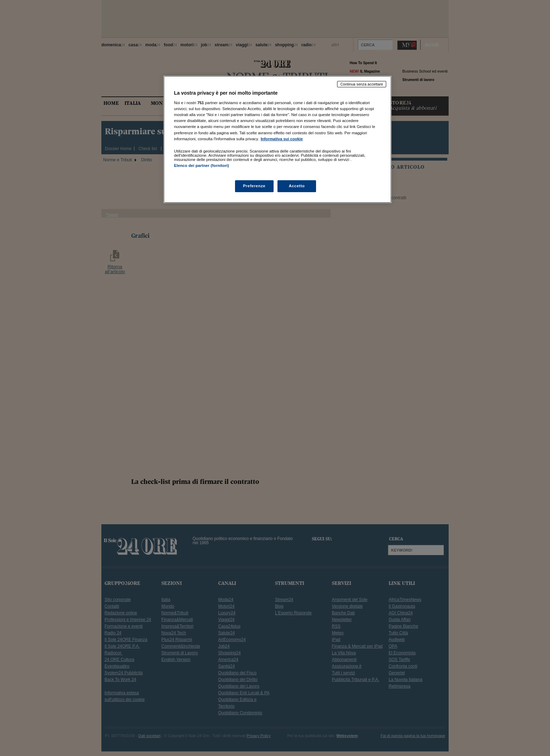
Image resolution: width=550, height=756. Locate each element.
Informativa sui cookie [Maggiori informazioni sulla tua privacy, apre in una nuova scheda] (282, 139)
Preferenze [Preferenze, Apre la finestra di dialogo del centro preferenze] (254, 186)
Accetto (297, 186)
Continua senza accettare (362, 84)
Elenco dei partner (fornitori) (202, 166)
